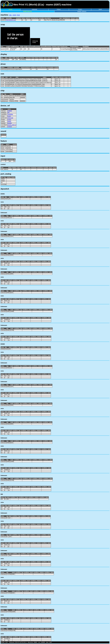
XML (10, 15)
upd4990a (10, 114)
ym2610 (10, 127)
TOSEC (80, 9)
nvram (9, 116)
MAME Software (82, 11)
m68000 (10, 111)
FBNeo (59, 9)
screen (9, 120)
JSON (14, 15)
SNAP (100, 9)
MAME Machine (28, 11)
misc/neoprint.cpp (11, 20)
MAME (11, 9)
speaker (10, 123)
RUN (18, 15)
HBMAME (34, 9)
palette (9, 121)
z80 (8, 113)
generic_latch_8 (12, 125)
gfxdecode (10, 118)
